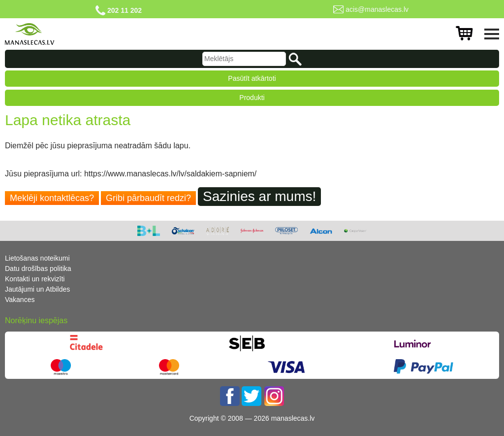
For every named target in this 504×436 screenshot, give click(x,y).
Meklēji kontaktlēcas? (52, 198)
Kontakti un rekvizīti (35, 279)
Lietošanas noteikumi (37, 258)
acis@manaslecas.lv (377, 9)
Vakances (20, 300)
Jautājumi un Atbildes (37, 289)
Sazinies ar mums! (259, 196)
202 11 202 (125, 10)
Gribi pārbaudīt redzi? (148, 198)
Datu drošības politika (38, 268)
